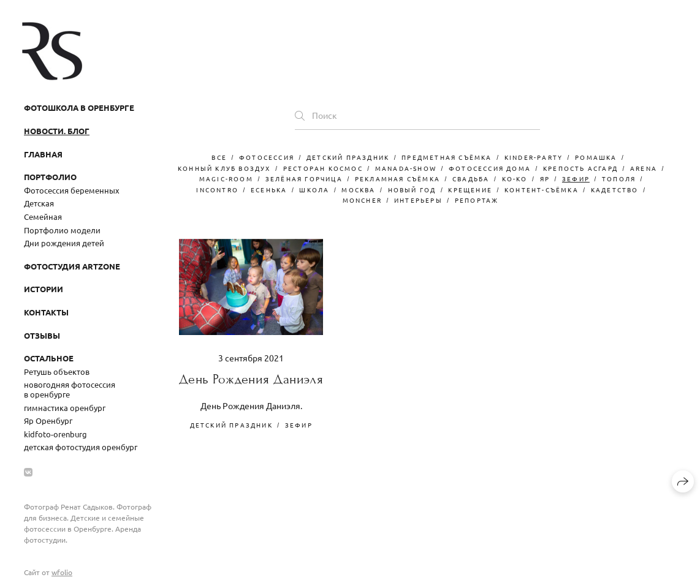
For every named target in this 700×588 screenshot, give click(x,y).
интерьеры (418, 200)
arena (644, 168)
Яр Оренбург (48, 420)
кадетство (615, 190)
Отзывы (42, 335)
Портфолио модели (62, 230)
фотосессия (267, 157)
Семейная (43, 217)
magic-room (226, 179)
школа (314, 190)
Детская (39, 203)
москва (358, 190)
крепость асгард (580, 168)
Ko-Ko (515, 179)
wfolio (62, 572)
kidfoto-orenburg (55, 434)
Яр (545, 179)
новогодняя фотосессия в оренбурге (70, 389)
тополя (619, 179)
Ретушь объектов (57, 371)
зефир (576, 179)
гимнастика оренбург (65, 408)
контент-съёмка (542, 190)
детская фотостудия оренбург (81, 447)
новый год (412, 190)
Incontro (217, 190)
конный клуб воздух (224, 168)
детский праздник (348, 157)
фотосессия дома (490, 168)
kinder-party (534, 157)
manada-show (406, 168)
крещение (470, 190)
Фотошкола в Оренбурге (79, 107)
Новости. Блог (57, 131)
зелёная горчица (304, 179)
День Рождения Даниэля (251, 379)
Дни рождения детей (64, 243)
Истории (44, 289)
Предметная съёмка (447, 157)
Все (219, 157)
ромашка (596, 157)
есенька (269, 190)
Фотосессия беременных (72, 190)
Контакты (46, 312)
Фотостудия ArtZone (72, 266)
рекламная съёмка (398, 179)
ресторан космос (323, 168)
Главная (43, 154)
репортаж (477, 200)
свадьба (471, 179)
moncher (362, 200)
